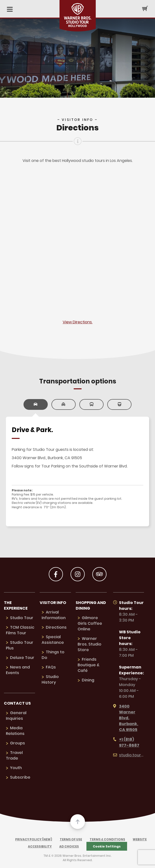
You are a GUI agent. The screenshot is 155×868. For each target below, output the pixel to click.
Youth (16, 768)
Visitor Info (53, 603)
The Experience (16, 605)
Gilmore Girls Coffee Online (90, 623)
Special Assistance (53, 640)
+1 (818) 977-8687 (126, 742)
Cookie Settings (107, 846)
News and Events (18, 670)
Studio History (50, 679)
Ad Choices (69, 846)
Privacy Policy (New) (34, 839)
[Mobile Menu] (10, 10)
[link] (36, 404)
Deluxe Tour (22, 658)
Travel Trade (14, 755)
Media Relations (15, 731)
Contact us (17, 703)
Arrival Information (54, 615)
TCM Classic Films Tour (20, 630)
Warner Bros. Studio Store (89, 644)
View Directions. (78, 322)
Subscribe (20, 777)
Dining (88, 680)
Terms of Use (71, 839)
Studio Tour (22, 618)
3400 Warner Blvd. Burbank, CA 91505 (126, 718)
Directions (56, 627)
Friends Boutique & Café (89, 665)
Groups (18, 743)
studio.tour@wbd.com (129, 755)
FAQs (51, 667)
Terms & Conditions (107, 839)
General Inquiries (16, 716)
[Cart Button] (145, 8)
